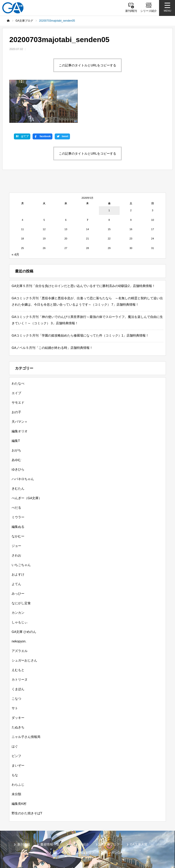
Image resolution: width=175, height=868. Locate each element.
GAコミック (86, 815)
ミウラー (18, 480)
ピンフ (16, 719)
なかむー (18, 499)
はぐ (15, 709)
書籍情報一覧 (50, 807)
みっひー (18, 556)
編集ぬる (18, 489)
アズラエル (20, 614)
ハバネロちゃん (23, 442)
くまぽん (18, 652)
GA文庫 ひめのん (24, 594)
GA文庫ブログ (109, 807)
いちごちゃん (21, 528)
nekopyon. (19, 604)
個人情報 (137, 839)
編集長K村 (19, 766)
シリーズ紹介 (79, 807)
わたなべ (18, 346)
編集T (16, 403)
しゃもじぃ (20, 585)
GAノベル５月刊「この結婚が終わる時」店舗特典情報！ (52, 310)
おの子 (16, 375)
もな (15, 738)
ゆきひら (18, 432)
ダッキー (18, 680)
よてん (16, 547)
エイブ (16, 356)
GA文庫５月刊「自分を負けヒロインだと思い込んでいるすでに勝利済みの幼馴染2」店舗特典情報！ (83, 249)
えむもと (18, 633)
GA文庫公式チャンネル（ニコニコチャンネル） (55, 839)
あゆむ (16, 423)
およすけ (18, 537)
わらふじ (18, 747)
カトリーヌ (20, 642)
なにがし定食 (21, 566)
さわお (16, 518)
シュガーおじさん (24, 623)
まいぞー (18, 728)
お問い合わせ (82, 846)
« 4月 (15, 217)
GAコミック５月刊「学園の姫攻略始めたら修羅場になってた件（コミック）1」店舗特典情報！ (80, 298)
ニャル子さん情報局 (26, 699)
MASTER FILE (110, 839)
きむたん (18, 451)
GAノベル (60, 815)
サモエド (18, 365)
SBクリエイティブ (51, 832)
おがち (16, 413)
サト (15, 671)
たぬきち (18, 690)
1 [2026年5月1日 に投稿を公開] (109, 173)
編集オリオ (20, 394)
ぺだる (16, 470)
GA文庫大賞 (139, 807)
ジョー (16, 508)
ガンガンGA (113, 815)
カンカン (18, 575)
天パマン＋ (20, 384)
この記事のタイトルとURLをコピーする (87, 65)
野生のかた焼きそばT (27, 776)
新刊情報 (24, 807)
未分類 (16, 757)
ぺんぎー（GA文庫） (27, 461)
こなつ (16, 661)
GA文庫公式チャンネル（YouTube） (101, 832)
